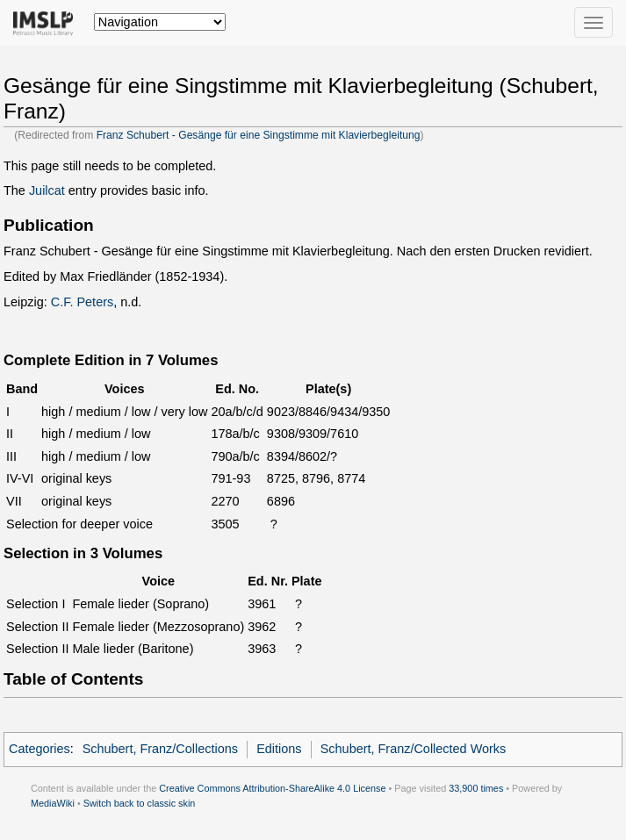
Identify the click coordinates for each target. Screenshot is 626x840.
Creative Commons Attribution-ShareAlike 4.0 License (272, 788)
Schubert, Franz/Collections (160, 749)
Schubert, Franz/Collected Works (414, 749)
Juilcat (47, 190)
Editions (279, 749)
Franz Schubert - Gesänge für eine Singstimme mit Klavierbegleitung (259, 135)
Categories (40, 749)
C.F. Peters (82, 302)
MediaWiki (53, 803)
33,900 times (476, 788)
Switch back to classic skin (140, 803)
